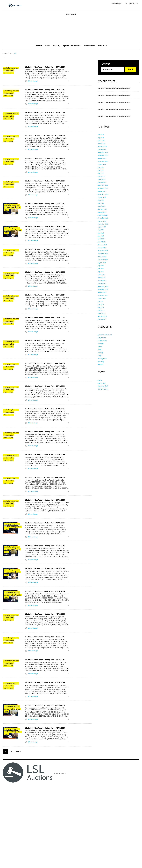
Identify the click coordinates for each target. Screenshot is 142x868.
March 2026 (102, 144)
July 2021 (101, 301)
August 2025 (102, 164)
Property (56, 46)
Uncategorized (102, 359)
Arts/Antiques (89, 46)
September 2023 (103, 224)
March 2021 (102, 313)
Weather (100, 365)
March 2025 (102, 179)
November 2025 (103, 155)
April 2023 (101, 239)
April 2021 (101, 310)
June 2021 (101, 304)
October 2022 (102, 257)
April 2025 (101, 176)
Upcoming (101, 362)
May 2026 (101, 138)
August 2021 (102, 298)
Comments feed (103, 386)
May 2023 (101, 236)
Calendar (38, 46)
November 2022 (103, 254)
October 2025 (102, 158)
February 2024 (102, 209)
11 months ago (33, 84)
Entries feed (101, 383)
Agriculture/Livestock (72, 46)
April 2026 (101, 141)
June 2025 (101, 170)
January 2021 (102, 319)
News (47, 46)
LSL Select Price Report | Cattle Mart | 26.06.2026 (114, 102)
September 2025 (103, 161)
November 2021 (103, 289)
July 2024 (101, 200)
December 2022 (103, 251)
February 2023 (102, 245)
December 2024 (103, 185)
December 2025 (103, 152)
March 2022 (102, 278)
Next (19, 834)
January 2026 (102, 150)
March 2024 (102, 206)
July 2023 (101, 230)
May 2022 (101, 272)
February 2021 (102, 316)
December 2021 (103, 286)
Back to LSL (103, 46)
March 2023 (102, 242)
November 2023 (103, 218)
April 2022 (101, 275)
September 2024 (103, 194)
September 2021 (103, 295)
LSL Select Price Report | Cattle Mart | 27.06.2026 (114, 95)
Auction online (9, 70)
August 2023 (102, 227)
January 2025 (102, 182)
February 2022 (102, 281)
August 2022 (102, 263)
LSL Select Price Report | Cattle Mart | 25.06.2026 (114, 116)
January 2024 (102, 212)
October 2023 (102, 221)
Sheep (11, 98)
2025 (10, 53)
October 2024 (102, 191)
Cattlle (6, 73)
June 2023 (101, 233)
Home (5, 53)
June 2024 (101, 203)
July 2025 (101, 167)
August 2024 (102, 197)
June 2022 (101, 269)
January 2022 (102, 284)
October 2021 (102, 293)
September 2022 (103, 260)
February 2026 (102, 146)
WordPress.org (103, 389)
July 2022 (101, 266)
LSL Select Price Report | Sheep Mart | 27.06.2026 (114, 88)
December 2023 (103, 215)
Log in (100, 380)
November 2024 (103, 188)
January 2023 (102, 248)
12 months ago (33, 646)
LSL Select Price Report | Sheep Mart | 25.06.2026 (114, 109)
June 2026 (101, 135)
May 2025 (101, 173)
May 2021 (101, 307)
